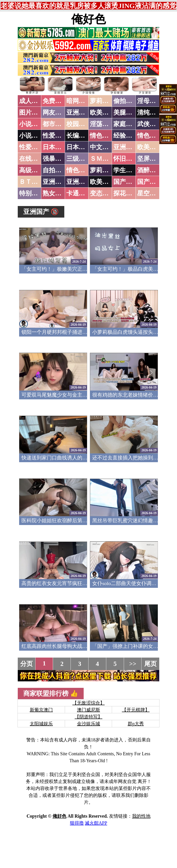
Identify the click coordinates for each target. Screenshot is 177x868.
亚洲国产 (126, 147)
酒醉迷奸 (150, 170)
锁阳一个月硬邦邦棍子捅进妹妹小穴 (62, 332)
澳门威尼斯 (88, 710)
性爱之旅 (32, 147)
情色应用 (150, 136)
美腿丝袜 (126, 112)
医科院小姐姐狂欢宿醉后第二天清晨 (62, 520)
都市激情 (55, 124)
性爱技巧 (55, 136)
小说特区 (32, 124)
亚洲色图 (79, 112)
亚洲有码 (79, 182)
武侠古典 (150, 124)
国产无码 (126, 182)
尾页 (150, 664)
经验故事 (126, 136)
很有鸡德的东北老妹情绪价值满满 (130, 395)
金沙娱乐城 (88, 724)
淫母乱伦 (150, 101)
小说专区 (32, 136)
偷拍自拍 (126, 101)
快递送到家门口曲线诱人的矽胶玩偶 (62, 458)
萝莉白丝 (102, 170)
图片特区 (32, 112)
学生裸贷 (126, 170)
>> (133, 664)
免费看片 (55, 101)
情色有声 (79, 170)
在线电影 (32, 159)
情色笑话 (102, 136)
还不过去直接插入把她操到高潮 (128, 458)
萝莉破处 (102, 101)
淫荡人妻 (102, 124)
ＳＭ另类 (102, 159)
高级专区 (32, 170)
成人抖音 (32, 101)
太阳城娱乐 (41, 724)
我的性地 (141, 816)
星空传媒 (150, 193)
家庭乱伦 (126, 124)
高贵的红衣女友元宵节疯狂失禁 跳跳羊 (65, 583)
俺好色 (88, 19)
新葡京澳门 (41, 710)
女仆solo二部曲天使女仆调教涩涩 (129, 583)
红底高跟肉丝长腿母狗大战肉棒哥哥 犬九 (68, 646)
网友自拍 (55, 112)
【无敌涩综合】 (88, 703)
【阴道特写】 (88, 717)
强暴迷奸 (55, 159)
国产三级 (150, 182)
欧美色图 (102, 112)
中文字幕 (102, 147)
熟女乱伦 (55, 193)
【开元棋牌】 (136, 710)
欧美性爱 (150, 147)
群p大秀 (136, 724)
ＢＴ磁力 (32, 182)
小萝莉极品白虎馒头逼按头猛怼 (128, 332)
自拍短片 (55, 170)
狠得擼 (77, 823)
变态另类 (102, 193)
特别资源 (32, 193)
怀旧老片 (126, 159)
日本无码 (55, 147)
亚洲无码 (55, 182)
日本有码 (79, 147)
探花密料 (126, 193)
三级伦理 (79, 159)
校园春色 (79, 124)
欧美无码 (102, 182)
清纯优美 (150, 112)
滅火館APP (96, 823)
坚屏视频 (150, 159)
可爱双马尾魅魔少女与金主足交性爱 (62, 395)
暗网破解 (79, 101)
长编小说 (79, 136)
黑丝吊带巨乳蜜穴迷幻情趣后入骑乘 (133, 520)
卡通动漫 (79, 193)
